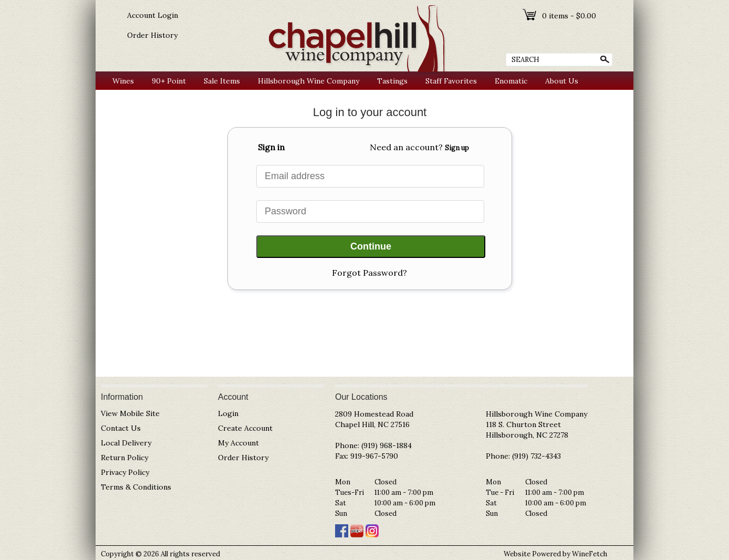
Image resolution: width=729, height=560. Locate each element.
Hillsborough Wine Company (309, 81)
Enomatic (511, 81)
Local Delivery (126, 443)
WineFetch (590, 554)
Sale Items (222, 81)
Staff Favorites (451, 81)
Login (228, 413)
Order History (152, 35)
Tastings (392, 81)
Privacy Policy (125, 472)
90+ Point (166, 81)
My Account (238, 443)
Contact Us (121, 428)
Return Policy (124, 458)
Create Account (245, 428)
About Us (559, 81)
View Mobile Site (130, 413)
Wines (121, 81)
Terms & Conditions (136, 487)
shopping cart (530, 15)
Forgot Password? (369, 273)
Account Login (153, 15)
